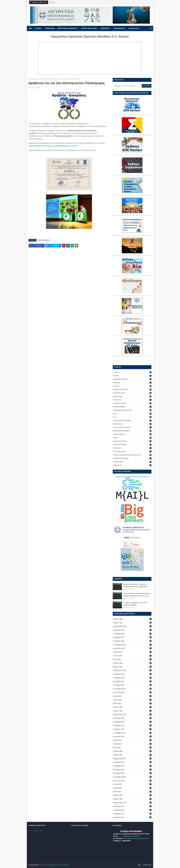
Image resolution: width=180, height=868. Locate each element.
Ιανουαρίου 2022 (133, 806)
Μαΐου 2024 (133, 703)
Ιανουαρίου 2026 (133, 630)
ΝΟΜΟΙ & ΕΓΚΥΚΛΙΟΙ (132, 434)
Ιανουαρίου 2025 (133, 674)
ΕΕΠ (132, 417)
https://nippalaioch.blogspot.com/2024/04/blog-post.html (53, 146)
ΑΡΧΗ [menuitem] (30, 28)
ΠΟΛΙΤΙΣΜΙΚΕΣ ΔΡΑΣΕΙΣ (132, 441)
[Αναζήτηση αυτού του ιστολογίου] (127, 86)
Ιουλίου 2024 (133, 696)
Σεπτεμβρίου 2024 (133, 689)
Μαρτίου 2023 (133, 755)
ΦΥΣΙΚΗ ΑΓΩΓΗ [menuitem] (134, 28)
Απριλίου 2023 (133, 751)
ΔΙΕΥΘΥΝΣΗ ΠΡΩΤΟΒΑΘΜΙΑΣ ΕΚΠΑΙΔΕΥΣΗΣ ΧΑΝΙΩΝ (54, 865)
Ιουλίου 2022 (133, 784)
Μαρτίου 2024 (133, 711)
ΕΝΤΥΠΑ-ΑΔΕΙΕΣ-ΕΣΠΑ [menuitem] (89, 28)
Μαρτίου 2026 (133, 623)
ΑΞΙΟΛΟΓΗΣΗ (132, 400)
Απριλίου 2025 (133, 663)
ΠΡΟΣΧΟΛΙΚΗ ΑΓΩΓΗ (132, 451)
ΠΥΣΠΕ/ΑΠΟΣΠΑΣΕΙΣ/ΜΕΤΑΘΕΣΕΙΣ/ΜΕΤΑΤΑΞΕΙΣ (132, 455)
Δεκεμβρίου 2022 (133, 766)
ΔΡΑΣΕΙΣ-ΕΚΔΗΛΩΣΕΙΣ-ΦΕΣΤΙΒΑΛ (132, 410)
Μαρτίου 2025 (133, 667)
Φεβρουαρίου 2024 (133, 714)
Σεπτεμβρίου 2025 (133, 645)
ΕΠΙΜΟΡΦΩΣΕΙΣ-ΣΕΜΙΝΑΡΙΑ (132, 431)
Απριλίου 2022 (133, 795)
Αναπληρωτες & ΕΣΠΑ (132, 403)
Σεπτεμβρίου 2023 (133, 733)
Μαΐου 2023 (133, 748)
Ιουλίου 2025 (133, 652)
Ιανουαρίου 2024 (133, 718)
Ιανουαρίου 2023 (133, 762)
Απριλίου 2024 (133, 707)
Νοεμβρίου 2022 (133, 770)
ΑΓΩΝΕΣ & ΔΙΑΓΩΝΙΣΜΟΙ (132, 389)
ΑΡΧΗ (139, 865)
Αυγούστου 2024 (133, 692)
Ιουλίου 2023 (133, 740)
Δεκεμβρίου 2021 (133, 810)
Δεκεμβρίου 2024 (133, 678)
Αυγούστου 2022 (133, 781)
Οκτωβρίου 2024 (133, 685)
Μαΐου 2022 (133, 792)
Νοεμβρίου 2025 (133, 637)
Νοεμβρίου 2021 (133, 814)
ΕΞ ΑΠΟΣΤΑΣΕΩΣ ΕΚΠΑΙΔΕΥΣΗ (132, 427)
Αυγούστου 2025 (133, 648)
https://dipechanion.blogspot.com (136, 838)
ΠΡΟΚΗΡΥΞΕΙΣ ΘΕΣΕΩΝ (132, 445)
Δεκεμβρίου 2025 (133, 634)
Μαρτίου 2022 (133, 799)
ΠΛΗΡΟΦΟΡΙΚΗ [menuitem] (119, 28)
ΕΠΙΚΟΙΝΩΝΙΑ (147, 865)
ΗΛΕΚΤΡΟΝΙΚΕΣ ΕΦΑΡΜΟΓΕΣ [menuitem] (67, 28)
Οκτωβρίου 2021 (133, 817)
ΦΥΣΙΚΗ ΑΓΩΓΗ (132, 465)
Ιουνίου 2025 (133, 656)
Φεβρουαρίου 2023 (133, 759)
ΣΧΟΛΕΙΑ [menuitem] (38, 28)
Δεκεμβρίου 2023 (133, 722)
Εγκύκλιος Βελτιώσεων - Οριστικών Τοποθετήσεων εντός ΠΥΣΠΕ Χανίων (135, 585)
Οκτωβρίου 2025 (133, 641)
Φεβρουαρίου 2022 (133, 803)
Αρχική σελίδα (33, 79)
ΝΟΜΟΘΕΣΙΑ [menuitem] (105, 28)
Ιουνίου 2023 (133, 744)
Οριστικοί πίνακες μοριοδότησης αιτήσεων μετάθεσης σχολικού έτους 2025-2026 (137, 595)
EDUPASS (132, 376)
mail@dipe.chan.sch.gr (131, 836)
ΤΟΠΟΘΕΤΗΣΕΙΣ (132, 462)
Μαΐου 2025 (133, 659)
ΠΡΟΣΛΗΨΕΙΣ (132, 448)
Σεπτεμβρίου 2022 (133, 777)
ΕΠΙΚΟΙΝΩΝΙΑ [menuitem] (50, 28)
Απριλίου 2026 (133, 619)
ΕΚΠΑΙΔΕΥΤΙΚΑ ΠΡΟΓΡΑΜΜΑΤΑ (132, 420)
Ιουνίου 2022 (133, 788)
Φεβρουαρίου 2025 (133, 670)
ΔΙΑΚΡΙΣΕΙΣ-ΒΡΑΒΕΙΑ (44, 79)
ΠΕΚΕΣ (132, 438)
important (132, 386)
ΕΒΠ (132, 414)
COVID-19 (132, 372)
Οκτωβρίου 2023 (133, 729)
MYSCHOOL (132, 383)
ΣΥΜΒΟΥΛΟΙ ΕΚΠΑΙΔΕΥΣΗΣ (132, 458)
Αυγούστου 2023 (133, 737)
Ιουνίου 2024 (133, 700)
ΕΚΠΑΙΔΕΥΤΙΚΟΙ (132, 424)
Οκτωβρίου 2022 (133, 773)
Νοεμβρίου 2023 (133, 726)
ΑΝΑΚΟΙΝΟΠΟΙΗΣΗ (132, 393)
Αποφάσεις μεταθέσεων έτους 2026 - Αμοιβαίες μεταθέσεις (135, 604)
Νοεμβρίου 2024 (133, 681)
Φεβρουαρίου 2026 (133, 626)
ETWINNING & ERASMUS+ (132, 379)
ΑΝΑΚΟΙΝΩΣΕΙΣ (132, 396)
